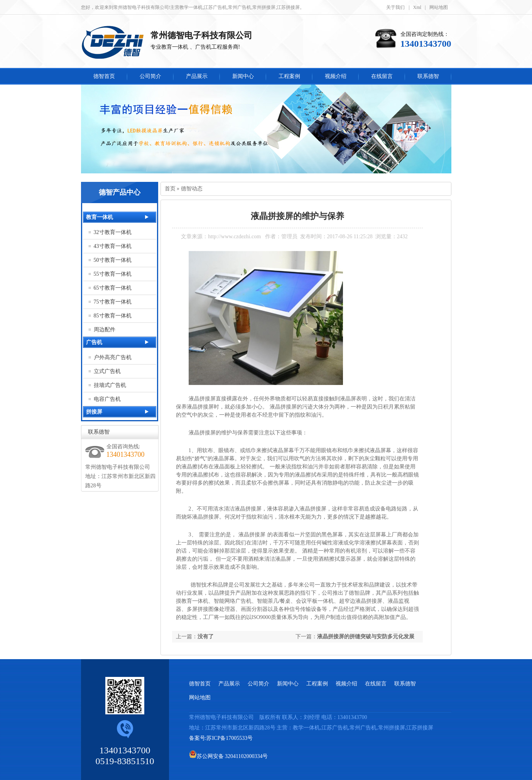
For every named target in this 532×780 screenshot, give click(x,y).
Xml (417, 7)
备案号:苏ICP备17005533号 (222, 738)
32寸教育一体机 (113, 232)
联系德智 (99, 432)
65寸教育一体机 (113, 288)
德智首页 (200, 684)
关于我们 (395, 7)
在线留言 (376, 684)
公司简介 (258, 684)
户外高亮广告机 (113, 357)
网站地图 (439, 7)
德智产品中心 (120, 192)
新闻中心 (288, 684)
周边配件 (105, 330)
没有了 (206, 637)
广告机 (94, 342)
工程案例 (317, 684)
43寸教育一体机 (113, 246)
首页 (170, 189)
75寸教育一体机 (113, 302)
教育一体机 (100, 217)
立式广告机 (107, 371)
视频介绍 (346, 684)
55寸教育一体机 (113, 274)
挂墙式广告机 (110, 385)
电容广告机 (107, 399)
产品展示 (229, 684)
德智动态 (192, 189)
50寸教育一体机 (113, 260)
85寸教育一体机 (113, 316)
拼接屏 (94, 412)
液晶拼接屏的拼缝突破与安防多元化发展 (366, 637)
